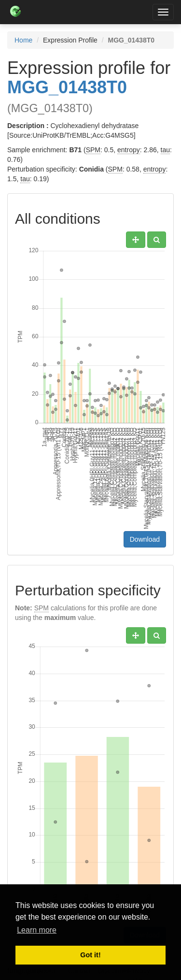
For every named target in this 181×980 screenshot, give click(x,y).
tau (165, 150)
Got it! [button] (90, 955)
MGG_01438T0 (67, 87)
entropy (129, 150)
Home (23, 40)
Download (145, 539)
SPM (93, 150)
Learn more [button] (37, 930)
